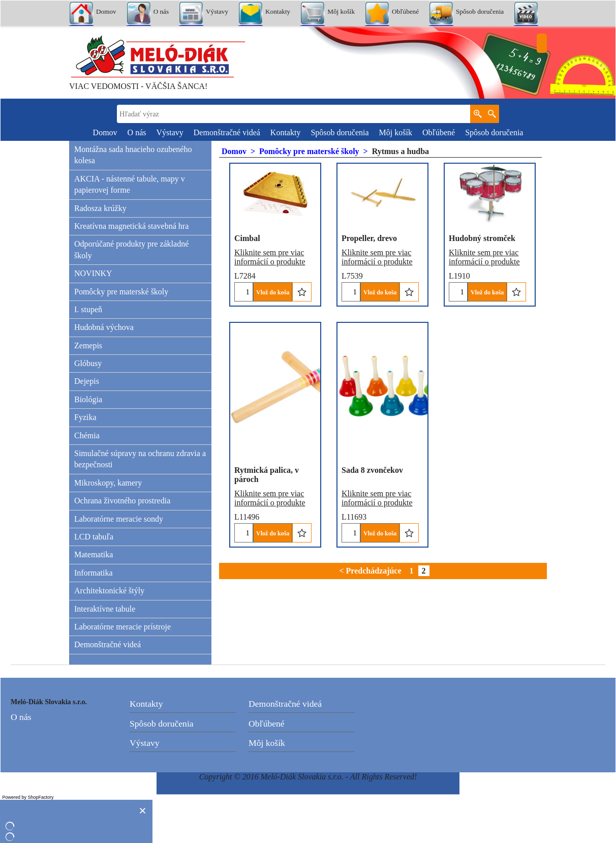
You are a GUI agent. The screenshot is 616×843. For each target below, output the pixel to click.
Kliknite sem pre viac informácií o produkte (270, 242)
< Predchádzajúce (370, 571)
